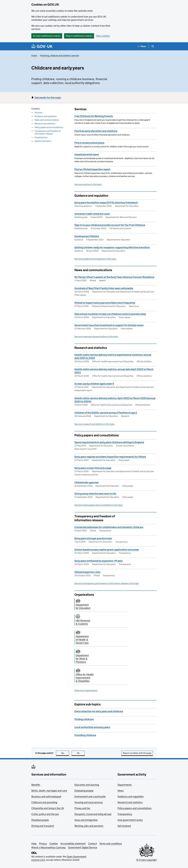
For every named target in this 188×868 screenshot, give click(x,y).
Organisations (41, 137)
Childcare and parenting (44, 802)
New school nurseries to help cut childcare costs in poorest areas (110, 314)
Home (34, 55)
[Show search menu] (153, 46)
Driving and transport (43, 826)
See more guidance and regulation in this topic (95, 259)
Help (34, 844)
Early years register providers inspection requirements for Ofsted (110, 457)
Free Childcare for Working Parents (94, 116)
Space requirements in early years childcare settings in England (109, 442)
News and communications (47, 120)
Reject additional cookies (79, 36)
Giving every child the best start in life (95, 494)
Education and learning (87, 785)
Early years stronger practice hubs (93, 538)
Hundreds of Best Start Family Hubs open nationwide (104, 288)
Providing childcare (85, 735)
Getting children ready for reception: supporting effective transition (112, 247)
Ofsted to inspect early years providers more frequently (105, 303)
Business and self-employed (46, 796)
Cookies (54, 844)
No (81, 753)
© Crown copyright (146, 860)
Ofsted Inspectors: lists (87, 572)
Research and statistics (45, 124)
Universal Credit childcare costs (92, 214)
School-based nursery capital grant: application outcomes (107, 550)
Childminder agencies (86, 482)
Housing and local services (89, 802)
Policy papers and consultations (49, 127)
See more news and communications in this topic (96, 337)
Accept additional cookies (47, 36)
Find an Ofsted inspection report (92, 169)
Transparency (125, 814)
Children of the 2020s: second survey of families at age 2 (106, 413)
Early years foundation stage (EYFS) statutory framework (106, 203)
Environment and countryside (90, 796)
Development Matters (87, 236)
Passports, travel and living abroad (93, 814)
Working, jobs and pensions (89, 826)
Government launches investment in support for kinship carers (109, 325)
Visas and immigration (86, 820)
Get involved (124, 826)
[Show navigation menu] (142, 46)
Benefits (36, 785)
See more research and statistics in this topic (94, 424)
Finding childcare (84, 719)
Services (38, 113)
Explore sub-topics (43, 141)
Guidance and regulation (46, 116)
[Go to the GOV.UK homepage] (42, 46)
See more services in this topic (88, 184)
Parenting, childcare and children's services (60, 55)
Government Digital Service (83, 847)
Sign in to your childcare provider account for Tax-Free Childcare (110, 225)
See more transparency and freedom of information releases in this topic (107, 583)
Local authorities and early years (92, 727)
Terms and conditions (111, 844)
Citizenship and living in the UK (48, 808)
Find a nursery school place (89, 143)
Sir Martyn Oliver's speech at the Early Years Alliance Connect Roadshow (114, 277)
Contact (92, 844)
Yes (65, 753)
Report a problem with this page (137, 753)
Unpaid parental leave (87, 154)
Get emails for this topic (48, 98)
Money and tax (82, 808)
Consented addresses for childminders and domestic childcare (109, 527)
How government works (130, 820)
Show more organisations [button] (86, 690)
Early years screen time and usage (93, 468)
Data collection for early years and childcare (99, 711)
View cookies (103, 36)
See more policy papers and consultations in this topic (99, 505)
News (121, 791)
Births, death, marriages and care (49, 791)
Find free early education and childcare (96, 131)
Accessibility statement (73, 844)
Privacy (43, 844)
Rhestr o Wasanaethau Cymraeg (48, 847)
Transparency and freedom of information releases (48, 132)
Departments (125, 785)
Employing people (84, 791)
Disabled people (40, 820)
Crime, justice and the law (45, 814)
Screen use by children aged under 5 (94, 384)
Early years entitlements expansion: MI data (99, 561)
